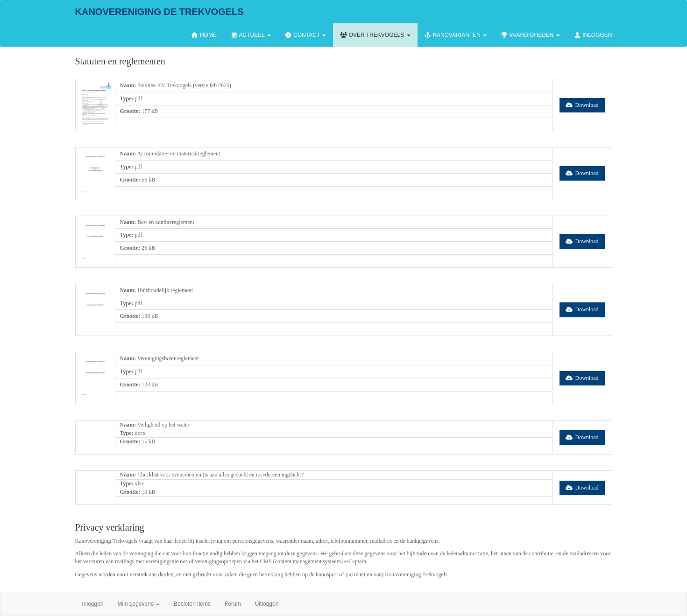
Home (204, 35)
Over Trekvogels (375, 35)
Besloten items (192, 604)
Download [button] (582, 105)
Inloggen (593, 35)
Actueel (251, 35)
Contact (306, 35)
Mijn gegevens (139, 604)
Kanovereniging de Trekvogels (159, 12)
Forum (233, 604)
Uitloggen (267, 604)
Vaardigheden (530, 35)
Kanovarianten (456, 35)
